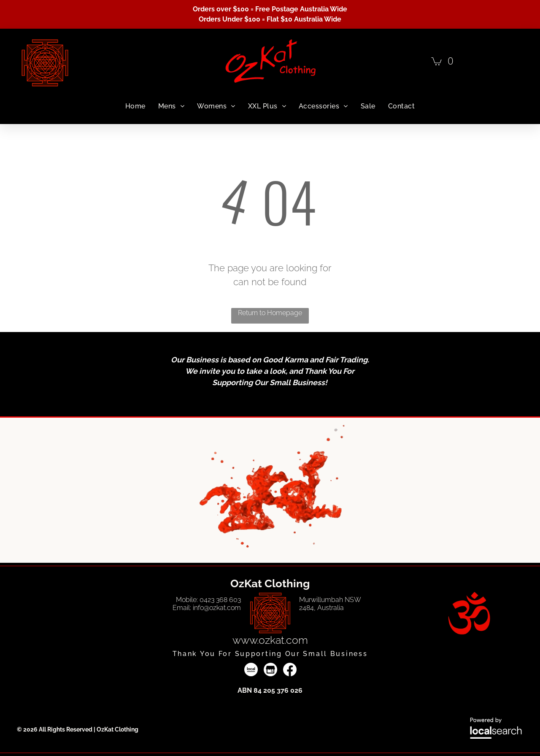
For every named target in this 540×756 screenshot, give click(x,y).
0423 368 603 (220, 600)
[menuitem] (135, 106)
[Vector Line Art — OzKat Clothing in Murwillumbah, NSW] (270, 613)
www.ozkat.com (270, 640)
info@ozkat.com (217, 608)
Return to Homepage (270, 313)
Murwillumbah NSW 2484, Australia (330, 604)
